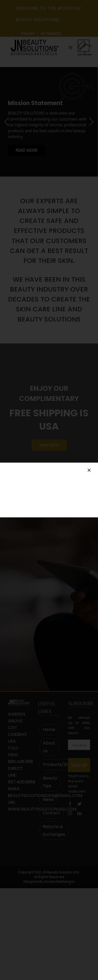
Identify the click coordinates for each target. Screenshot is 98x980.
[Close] (89, 470)
